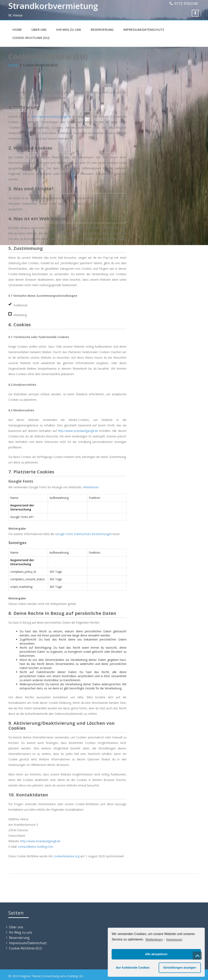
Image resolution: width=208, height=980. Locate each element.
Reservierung (102, 30)
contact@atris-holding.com (36, 847)
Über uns (39, 30)
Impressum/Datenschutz (144, 30)
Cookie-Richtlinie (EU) (31, 38)
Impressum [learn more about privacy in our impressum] (174, 940)
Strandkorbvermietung (53, 6)
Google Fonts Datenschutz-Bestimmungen (84, 534)
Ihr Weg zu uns (69, 30)
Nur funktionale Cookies (133, 968)
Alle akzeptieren (156, 954)
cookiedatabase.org (66, 856)
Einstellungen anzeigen (180, 968)
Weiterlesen (154, 940)
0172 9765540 (186, 3)
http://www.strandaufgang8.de (51, 117)
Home (17, 30)
